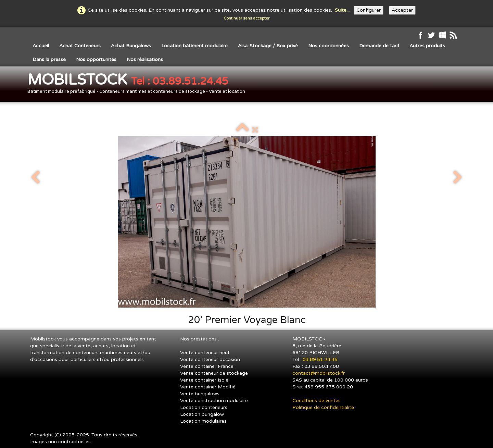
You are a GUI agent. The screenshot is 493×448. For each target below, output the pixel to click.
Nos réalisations (145, 59)
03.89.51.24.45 (321, 359)
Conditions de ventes (317, 401)
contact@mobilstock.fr (319, 373)
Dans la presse (49, 59)
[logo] (139, 85)
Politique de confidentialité (323, 407)
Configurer (369, 10)
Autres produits (427, 46)
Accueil (41, 46)
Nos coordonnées (328, 46)
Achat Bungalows (131, 46)
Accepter (402, 10)
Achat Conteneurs (80, 46)
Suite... (342, 10)
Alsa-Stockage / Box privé (268, 46)
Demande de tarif (379, 46)
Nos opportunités (96, 59)
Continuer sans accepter (246, 18)
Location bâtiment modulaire (194, 46)
